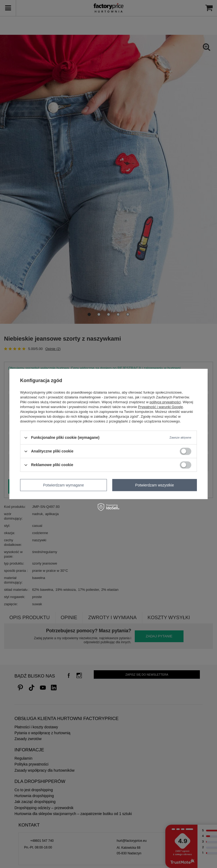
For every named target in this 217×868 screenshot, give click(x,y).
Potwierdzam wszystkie (155, 485)
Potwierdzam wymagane (64, 485)
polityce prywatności (165, 402)
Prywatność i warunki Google (160, 407)
